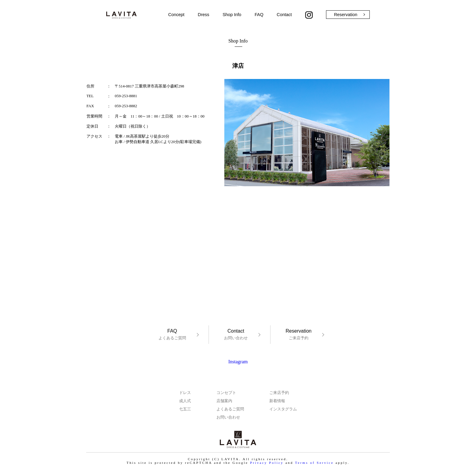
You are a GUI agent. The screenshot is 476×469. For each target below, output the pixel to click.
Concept (176, 15)
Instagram (238, 362)
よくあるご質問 (172, 334)
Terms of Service (314, 463)
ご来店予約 (299, 334)
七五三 (185, 409)
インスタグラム (283, 409)
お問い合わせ (236, 334)
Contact (284, 15)
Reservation (346, 15)
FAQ (259, 15)
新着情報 (277, 401)
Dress (204, 15)
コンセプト (226, 393)
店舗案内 (224, 401)
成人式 (185, 401)
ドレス (185, 393)
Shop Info (232, 15)
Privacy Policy (267, 463)
